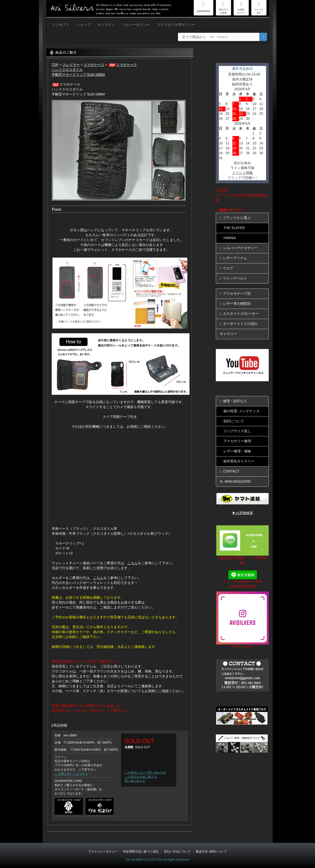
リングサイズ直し (237, 431)
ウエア (227, 268)
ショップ (83, 25)
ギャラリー (228, 334)
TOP (55, 65)
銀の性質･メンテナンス (242, 411)
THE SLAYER (234, 228)
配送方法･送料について (211, 852)
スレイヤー (71, 65)
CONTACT (230, 471)
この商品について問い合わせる (145, 773)
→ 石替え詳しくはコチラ (71, 774)
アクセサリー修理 (237, 441)
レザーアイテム (233, 258)
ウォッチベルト (233, 278)
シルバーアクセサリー (239, 248)
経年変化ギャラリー (239, 461)
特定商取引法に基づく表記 (141, 852)
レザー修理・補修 (237, 451)
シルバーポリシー (136, 25)
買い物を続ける (135, 781)
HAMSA (230, 238)
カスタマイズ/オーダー (239, 314)
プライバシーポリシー (103, 852)
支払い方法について (177, 852)
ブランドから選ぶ (235, 218)
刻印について (234, 421)
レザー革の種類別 (235, 304)
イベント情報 (242, 173)
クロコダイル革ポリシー (176, 25)
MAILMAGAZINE (235, 481)
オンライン (106, 25)
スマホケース (94, 65)
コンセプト (61, 25)
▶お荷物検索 (243, 513)
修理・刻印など (233, 401)
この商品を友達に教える (141, 777)
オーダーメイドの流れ (239, 324)
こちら (133, 563)
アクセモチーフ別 (235, 294)
